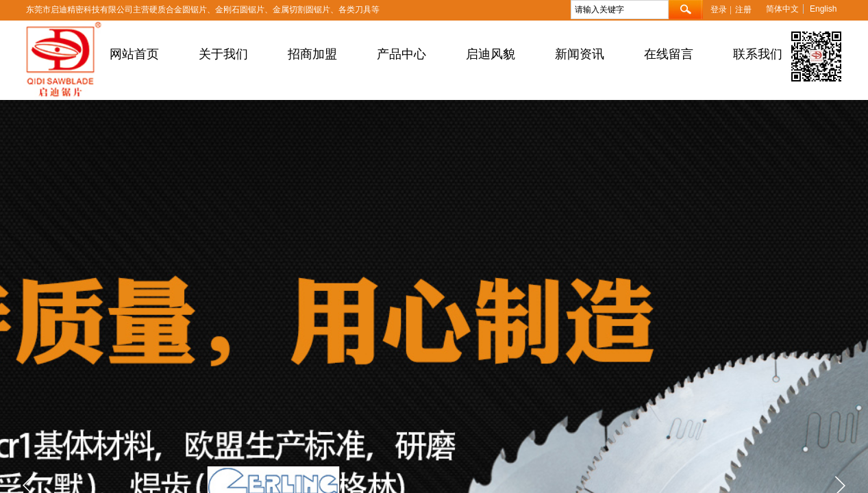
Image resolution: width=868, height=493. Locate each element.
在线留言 (669, 54)
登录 (719, 10)
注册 (743, 10)
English (823, 9)
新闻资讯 (580, 54)
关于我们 (223, 54)
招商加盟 (312, 54)
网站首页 (134, 54)
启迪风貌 (491, 54)
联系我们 (758, 54)
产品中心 (401, 54)
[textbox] (620, 10)
